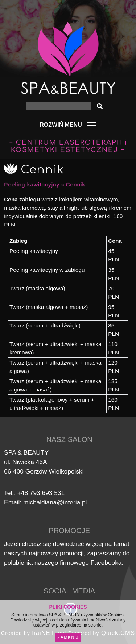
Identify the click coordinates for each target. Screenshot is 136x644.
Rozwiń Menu (61, 125)
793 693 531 (47, 493)
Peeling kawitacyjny (32, 184)
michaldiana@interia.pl (55, 502)
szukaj (101, 106)
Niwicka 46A (30, 462)
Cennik (75, 184)
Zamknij (68, 637)
